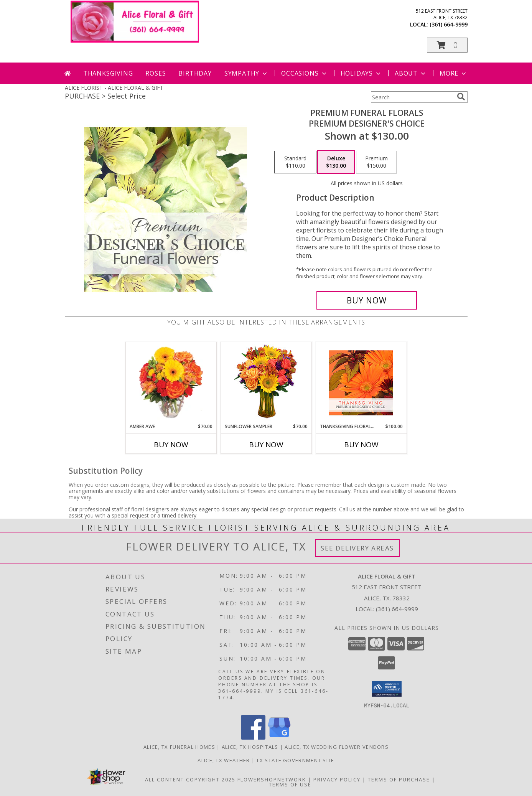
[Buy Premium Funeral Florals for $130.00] (367, 300)
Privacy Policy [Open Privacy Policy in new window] (337, 779)
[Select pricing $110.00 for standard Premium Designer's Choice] (295, 162)
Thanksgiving (108, 73)
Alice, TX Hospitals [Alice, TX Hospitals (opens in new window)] (250, 747)
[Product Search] (412, 97)
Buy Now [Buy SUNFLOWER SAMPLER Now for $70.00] (266, 445)
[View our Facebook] (253, 737)
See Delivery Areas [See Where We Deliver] (357, 548)
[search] (461, 97)
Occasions (304, 73)
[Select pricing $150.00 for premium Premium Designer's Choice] (376, 162)
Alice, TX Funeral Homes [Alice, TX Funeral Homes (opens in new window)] (179, 747)
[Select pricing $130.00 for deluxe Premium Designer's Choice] (336, 162)
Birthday (195, 73)
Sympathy (246, 73)
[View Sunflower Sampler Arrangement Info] (266, 383)
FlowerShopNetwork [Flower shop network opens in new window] (272, 779)
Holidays (361, 73)
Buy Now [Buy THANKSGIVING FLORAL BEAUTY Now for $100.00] (361, 445)
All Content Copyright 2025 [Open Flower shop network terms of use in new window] (190, 779)
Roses (156, 73)
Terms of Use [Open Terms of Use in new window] (290, 784)
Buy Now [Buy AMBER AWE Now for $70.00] (171, 445)
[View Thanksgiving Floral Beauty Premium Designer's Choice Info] (361, 383)
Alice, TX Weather (224, 760)
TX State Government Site (295, 760)
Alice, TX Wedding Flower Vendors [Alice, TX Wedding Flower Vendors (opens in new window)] (337, 747)
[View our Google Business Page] (279, 737)
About (411, 73)
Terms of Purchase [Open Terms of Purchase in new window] (399, 779)
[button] (447, 45)
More (454, 73)
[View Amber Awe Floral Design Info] (171, 382)
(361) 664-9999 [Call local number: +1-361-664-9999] (449, 24)
